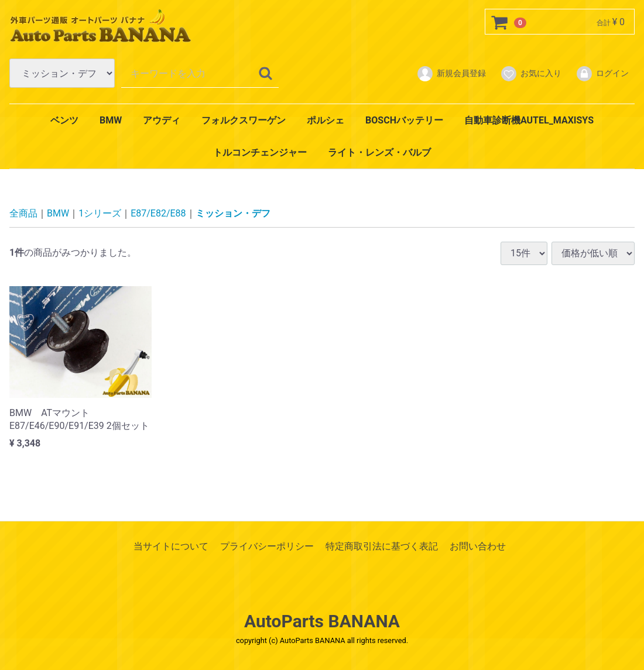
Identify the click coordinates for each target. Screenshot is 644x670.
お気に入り (531, 74)
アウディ (162, 120)
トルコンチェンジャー (260, 152)
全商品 (23, 213)
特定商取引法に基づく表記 (382, 546)
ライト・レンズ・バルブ (379, 152)
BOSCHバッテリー (404, 120)
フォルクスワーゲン (244, 120)
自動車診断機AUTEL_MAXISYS (529, 120)
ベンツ (64, 120)
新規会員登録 (451, 74)
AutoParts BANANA (322, 621)
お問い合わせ (478, 546)
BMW (111, 120)
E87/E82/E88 (158, 213)
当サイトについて (171, 546)
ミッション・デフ (233, 213)
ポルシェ (326, 120)
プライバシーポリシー (267, 546)
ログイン (602, 74)
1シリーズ (100, 213)
